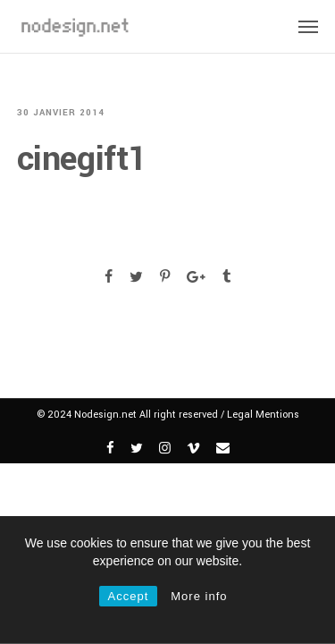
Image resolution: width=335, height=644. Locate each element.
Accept (129, 596)
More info (199, 596)
